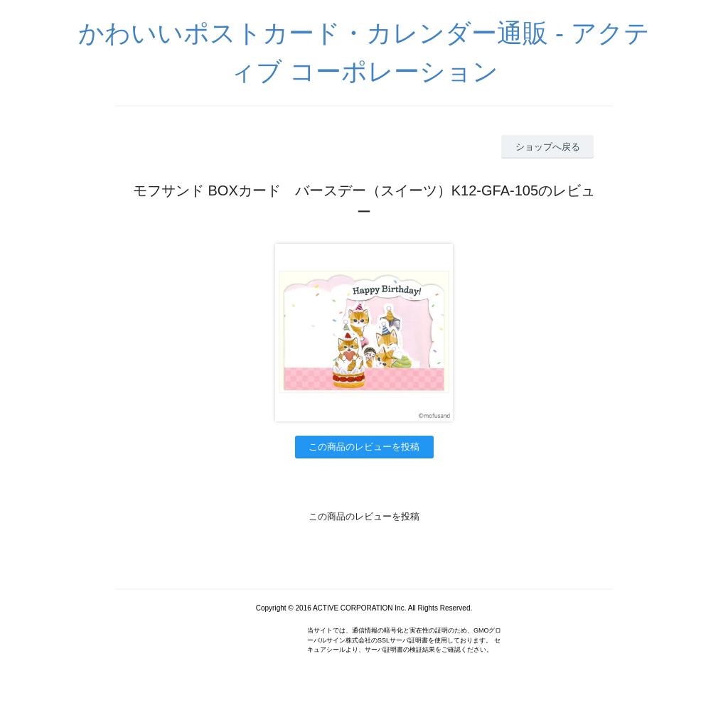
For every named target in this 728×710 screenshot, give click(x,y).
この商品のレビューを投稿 (364, 447)
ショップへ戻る (548, 147)
